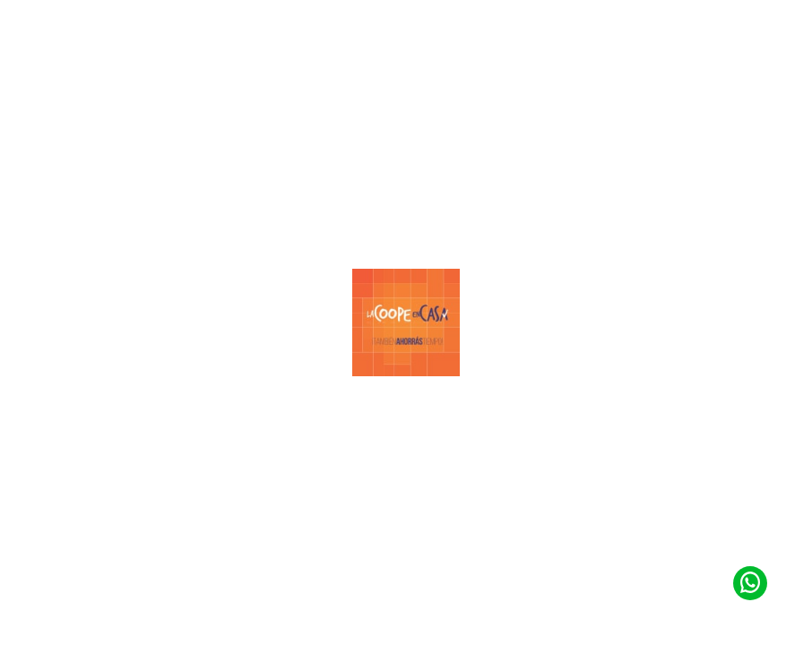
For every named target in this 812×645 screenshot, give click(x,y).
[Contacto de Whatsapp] (750, 582)
